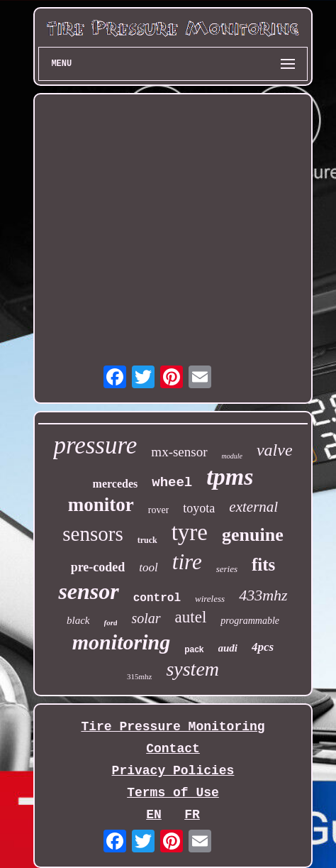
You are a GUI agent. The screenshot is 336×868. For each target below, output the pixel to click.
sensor (88, 591)
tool (148, 567)
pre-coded (98, 567)
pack (194, 649)
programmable (250, 621)
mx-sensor (179, 452)
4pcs (263, 647)
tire (187, 562)
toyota (199, 508)
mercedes (116, 484)
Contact (173, 749)
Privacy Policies (173, 771)
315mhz (139, 676)
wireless (210, 599)
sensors (93, 534)
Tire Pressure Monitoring (173, 727)
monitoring (121, 642)
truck (147, 540)
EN (154, 815)
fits (263, 565)
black (78, 620)
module (232, 456)
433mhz (263, 595)
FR (192, 815)
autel (191, 617)
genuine (253, 535)
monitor (101, 505)
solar (146, 618)
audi (228, 648)
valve (275, 450)
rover (159, 510)
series (227, 569)
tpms (230, 477)
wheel (172, 483)
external (253, 507)
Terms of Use (173, 793)
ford (111, 622)
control (157, 598)
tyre (190, 532)
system (192, 669)
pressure (95, 445)
